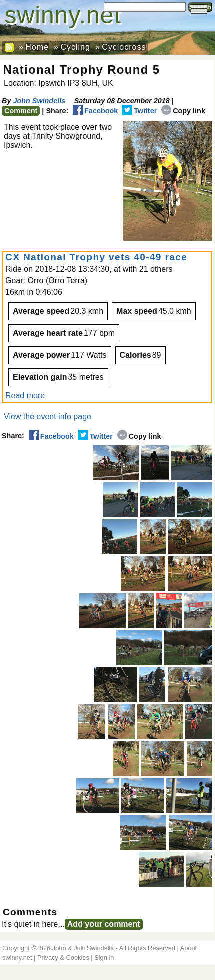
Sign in (104, 958)
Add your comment (104, 924)
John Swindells (39, 101)
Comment (21, 111)
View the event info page (48, 417)
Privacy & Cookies (63, 958)
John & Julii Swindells (83, 948)
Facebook (95, 111)
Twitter (140, 111)
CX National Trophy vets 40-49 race (96, 257)
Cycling (75, 47)
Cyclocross (124, 47)
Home (37, 47)
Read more (25, 396)
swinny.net (63, 15)
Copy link (183, 111)
